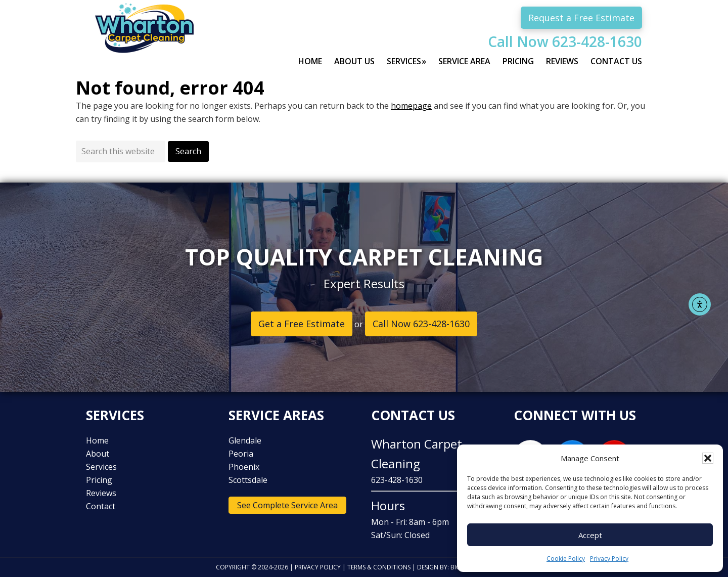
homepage (411, 106)
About (98, 454)
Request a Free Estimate (581, 18)
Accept (590, 535)
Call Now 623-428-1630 (565, 41)
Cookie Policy (566, 559)
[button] (708, 458)
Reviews (101, 493)
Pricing (99, 480)
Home (97, 440)
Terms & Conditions (379, 567)
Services (101, 467)
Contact (101, 506)
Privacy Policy (609, 559)
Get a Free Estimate (302, 324)
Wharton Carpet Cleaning (152, 38)
